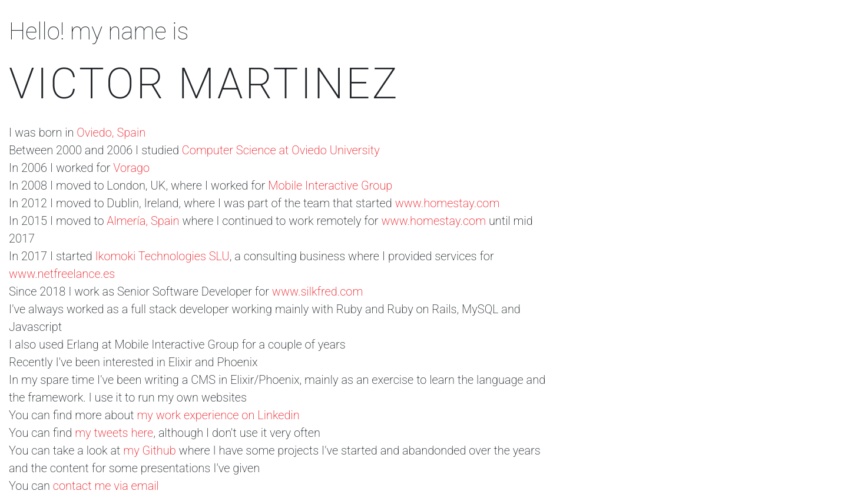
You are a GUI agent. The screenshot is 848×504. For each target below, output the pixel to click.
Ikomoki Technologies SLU (163, 256)
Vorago (131, 168)
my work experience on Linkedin (218, 415)
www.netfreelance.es (62, 274)
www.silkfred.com (318, 291)
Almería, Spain (143, 221)
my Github (149, 450)
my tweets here (114, 433)
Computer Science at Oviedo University (281, 150)
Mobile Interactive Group (330, 185)
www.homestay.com (448, 203)
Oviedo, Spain (111, 132)
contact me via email (106, 486)
